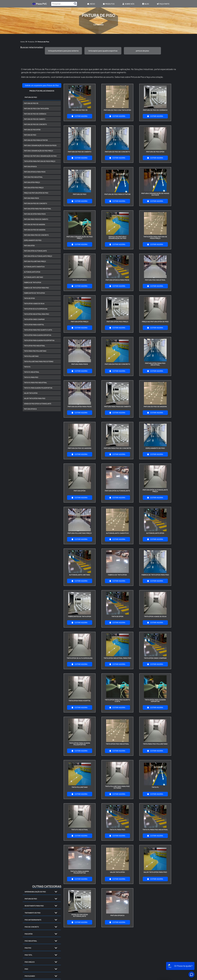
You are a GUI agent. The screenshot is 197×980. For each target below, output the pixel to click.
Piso (26, 969)
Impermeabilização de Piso (35, 892)
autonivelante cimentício (34, 267)
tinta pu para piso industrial (35, 383)
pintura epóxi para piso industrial (38, 209)
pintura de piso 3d (31, 103)
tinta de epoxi (29, 298)
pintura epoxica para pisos (35, 172)
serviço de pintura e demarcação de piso (40, 156)
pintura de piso (142, 51)
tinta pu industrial (32, 372)
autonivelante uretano (33, 277)
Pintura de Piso (31, 97)
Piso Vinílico (30, 962)
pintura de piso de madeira (35, 225)
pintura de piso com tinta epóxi (36, 109)
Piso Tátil (28, 955)
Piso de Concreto (32, 927)
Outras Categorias (47, 886)
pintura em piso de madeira (35, 230)
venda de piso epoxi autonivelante (38, 404)
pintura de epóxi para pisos (35, 214)
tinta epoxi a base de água (34, 304)
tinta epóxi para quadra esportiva (103, 51)
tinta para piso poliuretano (35, 351)
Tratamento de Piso (33, 913)
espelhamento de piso (33, 240)
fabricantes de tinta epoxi (34, 293)
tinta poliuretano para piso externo (63, 51)
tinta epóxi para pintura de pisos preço (40, 161)
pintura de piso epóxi (32, 130)
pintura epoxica (30, 167)
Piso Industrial (31, 941)
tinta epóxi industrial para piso (36, 314)
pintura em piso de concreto (35, 203)
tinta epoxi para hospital (34, 325)
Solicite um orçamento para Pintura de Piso (42, 85)
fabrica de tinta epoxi (33, 282)
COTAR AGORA (80, 116)
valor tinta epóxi (31, 393)
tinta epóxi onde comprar (34, 319)
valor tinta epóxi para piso (35, 398)
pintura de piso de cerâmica (35, 114)
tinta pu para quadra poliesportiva (38, 388)
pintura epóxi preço (32, 182)
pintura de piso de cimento (35, 119)
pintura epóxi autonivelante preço (38, 256)
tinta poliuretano (31, 356)
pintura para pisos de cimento (36, 219)
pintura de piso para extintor (36, 140)
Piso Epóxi (29, 934)
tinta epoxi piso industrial (34, 346)
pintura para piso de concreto (36, 235)
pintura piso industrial (33, 177)
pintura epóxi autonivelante (35, 251)
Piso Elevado (30, 976)
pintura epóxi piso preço (34, 188)
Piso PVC (28, 948)
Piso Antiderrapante (33, 920)
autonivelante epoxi (32, 272)
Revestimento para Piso (34, 906)
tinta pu (27, 367)
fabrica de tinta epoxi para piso (36, 288)
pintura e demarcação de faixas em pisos (40, 145)
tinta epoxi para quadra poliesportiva (39, 340)
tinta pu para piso (31, 377)
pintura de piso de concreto (35, 124)
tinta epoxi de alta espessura (36, 309)
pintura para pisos (31, 198)
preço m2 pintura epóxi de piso (36, 193)
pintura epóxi (29, 246)
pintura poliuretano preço (35, 261)
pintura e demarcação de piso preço (39, 151)
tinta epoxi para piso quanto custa (38, 330)
